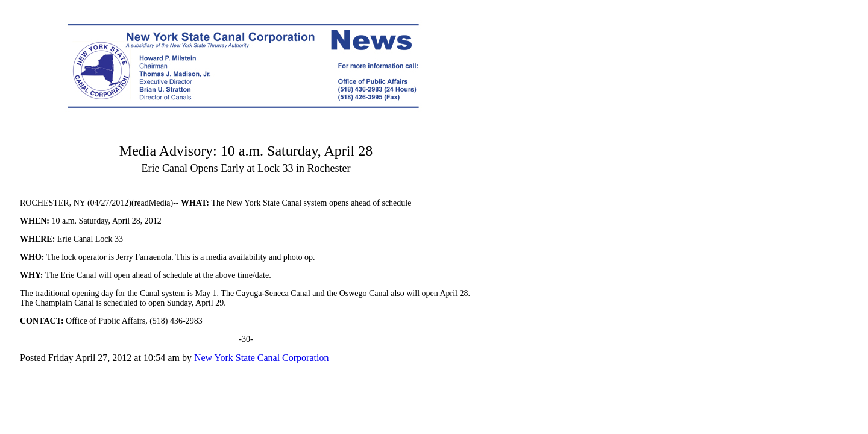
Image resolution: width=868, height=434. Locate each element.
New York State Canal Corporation (262, 358)
